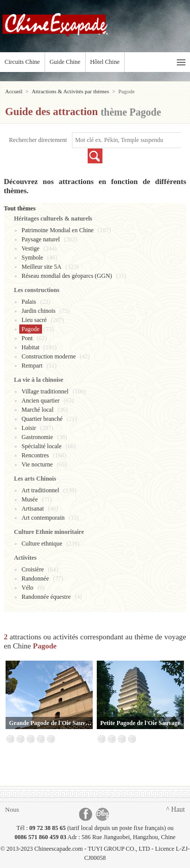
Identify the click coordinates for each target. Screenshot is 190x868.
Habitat (31, 347)
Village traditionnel (45, 391)
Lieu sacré (34, 320)
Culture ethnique (42, 544)
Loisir (29, 428)
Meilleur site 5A (42, 267)
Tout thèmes (20, 208)
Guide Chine (65, 62)
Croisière (33, 569)
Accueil (14, 91)
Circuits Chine (22, 62)
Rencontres (35, 455)
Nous (12, 809)
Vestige (31, 248)
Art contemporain (43, 518)
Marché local (38, 410)
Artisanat (33, 509)
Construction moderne (49, 356)
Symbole (33, 258)
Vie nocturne (37, 464)
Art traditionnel (41, 490)
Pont (27, 338)
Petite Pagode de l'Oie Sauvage (140, 723)
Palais (29, 302)
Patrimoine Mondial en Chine (58, 230)
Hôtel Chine (105, 62)
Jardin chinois (39, 311)
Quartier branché (42, 419)
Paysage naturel (41, 239)
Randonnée (35, 578)
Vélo (28, 588)
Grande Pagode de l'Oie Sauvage (51, 723)
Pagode (31, 329)
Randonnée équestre (46, 597)
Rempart (32, 366)
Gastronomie (37, 437)
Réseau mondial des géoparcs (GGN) (67, 276)
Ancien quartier (41, 401)
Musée (30, 499)
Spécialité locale (42, 446)
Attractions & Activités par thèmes (70, 91)
